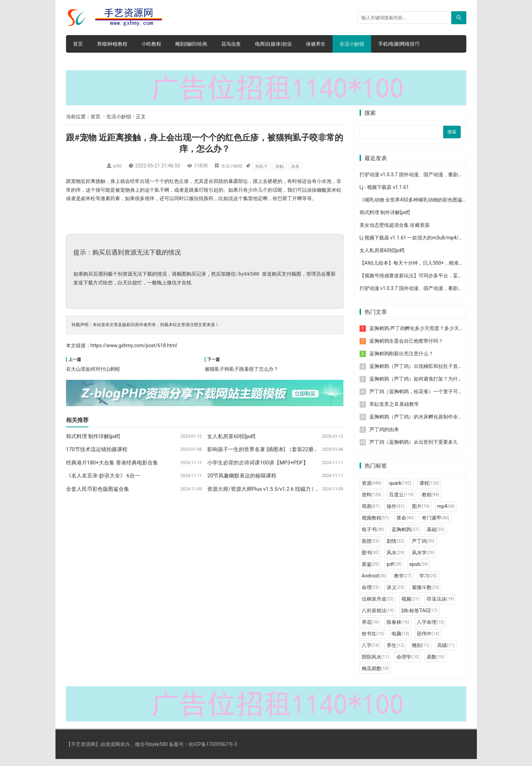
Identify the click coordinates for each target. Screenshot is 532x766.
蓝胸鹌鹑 (405, 536)
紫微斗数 (426, 594)
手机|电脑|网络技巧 (399, 44)
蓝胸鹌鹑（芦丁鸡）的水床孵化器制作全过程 (419, 423)
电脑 (400, 640)
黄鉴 (370, 571)
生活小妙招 (352, 44)
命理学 (408, 663)
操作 (395, 513)
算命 (405, 524)
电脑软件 (197, 61)
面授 (370, 548)
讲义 (395, 594)
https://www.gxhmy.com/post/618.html (134, 345)
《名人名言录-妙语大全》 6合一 (103, 476)
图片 (421, 513)
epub (419, 571)
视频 (410, 606)
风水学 (423, 559)
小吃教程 (151, 44)
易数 (435, 663)
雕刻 (421, 652)
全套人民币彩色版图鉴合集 (98, 489)
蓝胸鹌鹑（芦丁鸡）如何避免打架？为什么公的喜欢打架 (431, 385)
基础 (435, 536)
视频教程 (375, 524)
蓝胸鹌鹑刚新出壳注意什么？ (401, 360)
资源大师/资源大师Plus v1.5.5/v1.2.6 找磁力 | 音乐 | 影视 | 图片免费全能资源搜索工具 (307, 489)
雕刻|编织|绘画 (191, 44)
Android (374, 582)
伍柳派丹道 (378, 606)
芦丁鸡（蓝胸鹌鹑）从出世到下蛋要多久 (414, 449)
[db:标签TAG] (419, 617)
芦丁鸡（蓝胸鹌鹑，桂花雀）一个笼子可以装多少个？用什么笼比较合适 (448, 398)
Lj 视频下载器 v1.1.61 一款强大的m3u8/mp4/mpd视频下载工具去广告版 (439, 244)
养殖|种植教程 (112, 44)
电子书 (373, 536)
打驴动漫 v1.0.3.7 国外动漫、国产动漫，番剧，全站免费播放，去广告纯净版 (443, 181)
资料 (372, 501)
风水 (395, 559)
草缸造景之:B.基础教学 (394, 411)
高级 (446, 652)
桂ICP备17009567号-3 (213, 751)
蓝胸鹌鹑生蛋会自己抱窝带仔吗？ (406, 348)
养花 (370, 629)
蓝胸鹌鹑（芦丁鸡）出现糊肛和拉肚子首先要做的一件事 (431, 373)
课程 (429, 490)
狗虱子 (264, 166)
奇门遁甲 (435, 524)
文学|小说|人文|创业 (94, 61)
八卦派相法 (378, 617)
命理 (370, 594)
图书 (370, 559)
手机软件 (140, 61)
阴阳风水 (375, 663)
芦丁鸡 (423, 548)
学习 (428, 582)
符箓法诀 (440, 606)
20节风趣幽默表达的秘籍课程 (242, 476)
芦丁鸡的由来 (384, 436)
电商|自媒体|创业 (273, 44)
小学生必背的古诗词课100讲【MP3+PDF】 (258, 463)
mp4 (446, 513)
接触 (282, 166)
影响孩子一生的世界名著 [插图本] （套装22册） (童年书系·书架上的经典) (292, 449)
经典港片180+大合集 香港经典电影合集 (112, 463)
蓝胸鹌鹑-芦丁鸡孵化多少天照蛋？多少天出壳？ (422, 335)
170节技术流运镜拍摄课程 (97, 449)
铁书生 (373, 640)
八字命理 (431, 629)
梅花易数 (375, 675)
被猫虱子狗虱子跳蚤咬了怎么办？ (242, 369)
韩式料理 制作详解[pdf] (93, 436)
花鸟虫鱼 (231, 44)
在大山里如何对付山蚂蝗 (93, 369)
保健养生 (316, 44)
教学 (403, 582)
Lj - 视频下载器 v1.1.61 (384, 194)
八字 (370, 652)
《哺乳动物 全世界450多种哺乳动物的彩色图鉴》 (413, 206)
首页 (78, 44)
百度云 (402, 501)
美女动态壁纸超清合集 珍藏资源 (395, 232)
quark (400, 490)
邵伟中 (428, 640)
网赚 (169, 61)
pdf (394, 571)
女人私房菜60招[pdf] (231, 436)
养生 (395, 652)
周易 (370, 513)
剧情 (395, 548)
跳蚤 (298, 166)
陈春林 (398, 629)
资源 (372, 490)
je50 (116, 166)
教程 (431, 501)
